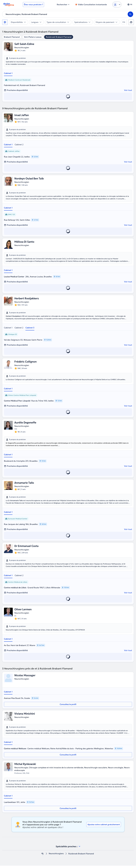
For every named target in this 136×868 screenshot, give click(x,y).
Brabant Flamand (12, 37)
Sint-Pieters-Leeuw (33, 37)
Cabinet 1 (8, 73)
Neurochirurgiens (56, 856)
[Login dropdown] (117, 5)
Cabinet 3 (30, 329)
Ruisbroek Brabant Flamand (59, 37)
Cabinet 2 (19, 145)
